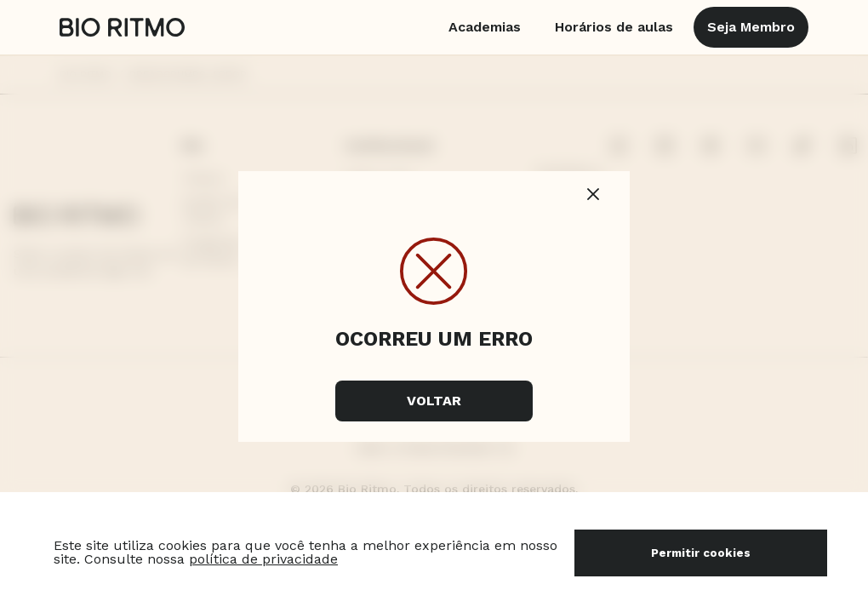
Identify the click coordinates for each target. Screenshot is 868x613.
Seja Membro (751, 27)
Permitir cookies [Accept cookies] (701, 553)
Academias (485, 27)
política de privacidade (263, 559)
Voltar (434, 401)
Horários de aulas (614, 27)
